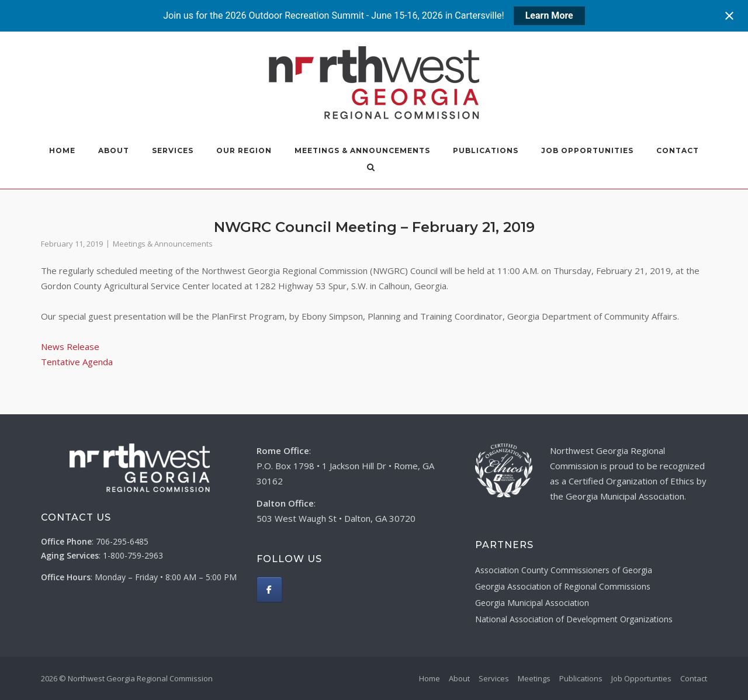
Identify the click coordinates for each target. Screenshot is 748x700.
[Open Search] (385, 168)
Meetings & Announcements (362, 150)
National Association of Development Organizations (574, 619)
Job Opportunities (587, 150)
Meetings (534, 678)
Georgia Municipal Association (532, 603)
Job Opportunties (641, 678)
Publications (486, 150)
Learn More (549, 15)
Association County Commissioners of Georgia (564, 570)
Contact (678, 150)
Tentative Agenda (77, 362)
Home (62, 150)
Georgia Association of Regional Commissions (563, 586)
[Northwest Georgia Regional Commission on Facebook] (269, 590)
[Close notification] (729, 16)
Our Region (244, 150)
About (114, 150)
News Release (70, 346)
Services (173, 150)
